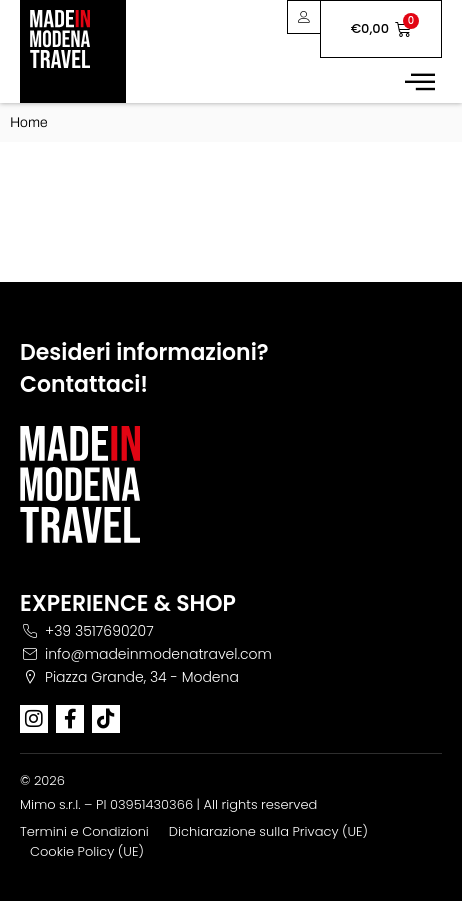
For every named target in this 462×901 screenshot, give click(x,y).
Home (29, 122)
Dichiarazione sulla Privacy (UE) (268, 831)
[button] (419, 80)
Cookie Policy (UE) (87, 851)
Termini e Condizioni (84, 831)
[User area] (303, 17)
